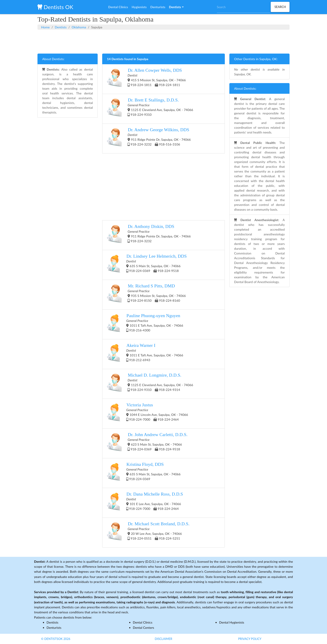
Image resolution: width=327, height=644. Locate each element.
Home (45, 27)
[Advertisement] (163, 41)
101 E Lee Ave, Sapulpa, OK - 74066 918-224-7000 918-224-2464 (145, 503)
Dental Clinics (143, 622)
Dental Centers (144, 628)
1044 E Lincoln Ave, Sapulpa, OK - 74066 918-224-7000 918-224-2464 (147, 414)
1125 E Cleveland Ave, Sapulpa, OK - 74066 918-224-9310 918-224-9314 (150, 384)
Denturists (54, 628)
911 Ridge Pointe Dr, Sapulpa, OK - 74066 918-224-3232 (149, 235)
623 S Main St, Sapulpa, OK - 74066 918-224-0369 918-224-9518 (147, 443)
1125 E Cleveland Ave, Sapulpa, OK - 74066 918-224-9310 (150, 109)
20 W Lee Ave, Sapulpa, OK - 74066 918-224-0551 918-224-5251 (148, 533)
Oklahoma (79, 27)
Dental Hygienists (232, 622)
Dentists (61, 27)
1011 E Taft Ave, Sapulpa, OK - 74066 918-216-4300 (145, 324)
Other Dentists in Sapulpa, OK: (256, 59)
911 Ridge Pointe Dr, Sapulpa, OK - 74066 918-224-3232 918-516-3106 (149, 138)
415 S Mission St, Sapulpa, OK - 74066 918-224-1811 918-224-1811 (146, 79)
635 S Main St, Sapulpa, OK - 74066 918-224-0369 (144, 473)
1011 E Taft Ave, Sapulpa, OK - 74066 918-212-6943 (145, 354)
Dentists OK (55, 7)
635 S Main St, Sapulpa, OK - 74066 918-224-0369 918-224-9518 (147, 265)
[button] (176, 7)
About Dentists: (53, 59)
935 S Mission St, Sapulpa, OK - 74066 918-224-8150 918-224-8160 (146, 295)
